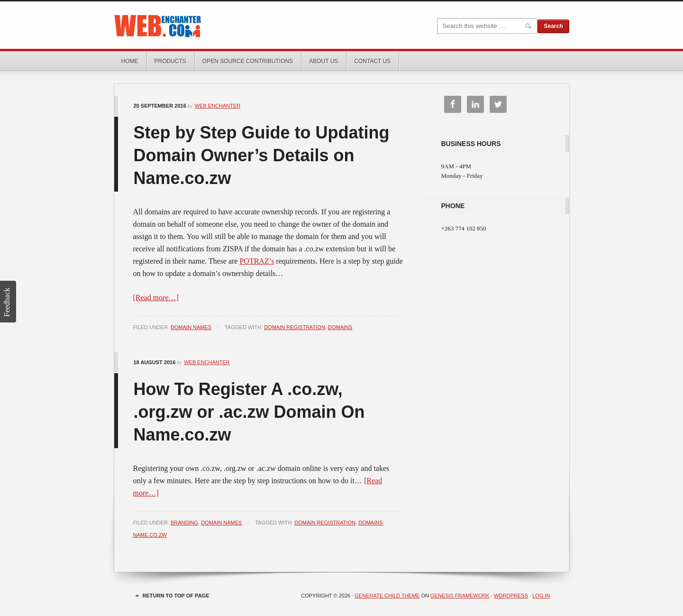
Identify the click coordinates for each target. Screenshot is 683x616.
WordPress (511, 596)
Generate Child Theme (387, 596)
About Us (323, 61)
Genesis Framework (460, 596)
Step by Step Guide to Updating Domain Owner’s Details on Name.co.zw (262, 155)
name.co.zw (150, 535)
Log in (541, 596)
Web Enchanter (221, 25)
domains (340, 327)
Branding (184, 523)
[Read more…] (156, 298)
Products (170, 61)
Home (130, 61)
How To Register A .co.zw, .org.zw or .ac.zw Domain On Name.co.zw (249, 412)
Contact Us (372, 61)
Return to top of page (176, 596)
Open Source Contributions (248, 61)
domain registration (295, 327)
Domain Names (191, 327)
